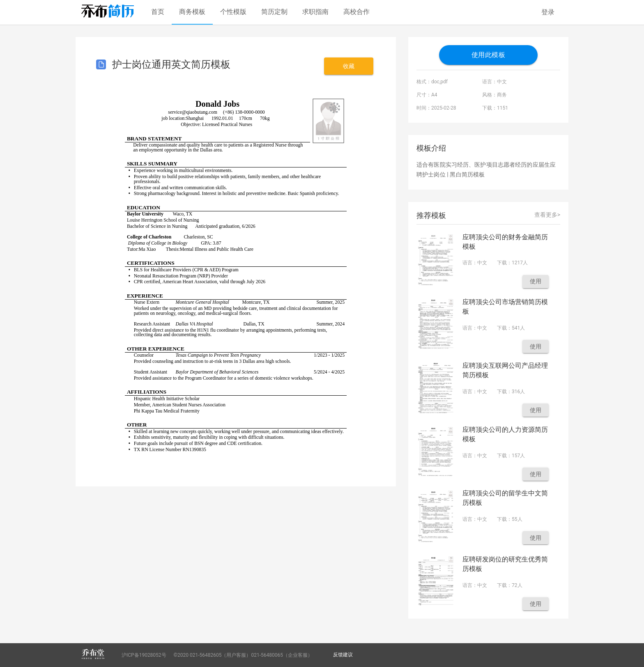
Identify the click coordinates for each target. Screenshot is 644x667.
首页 (158, 12)
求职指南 (315, 12)
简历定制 (274, 12)
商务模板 (192, 12)
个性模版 (233, 12)
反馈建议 (343, 655)
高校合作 (356, 12)
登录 (548, 12)
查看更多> (547, 215)
